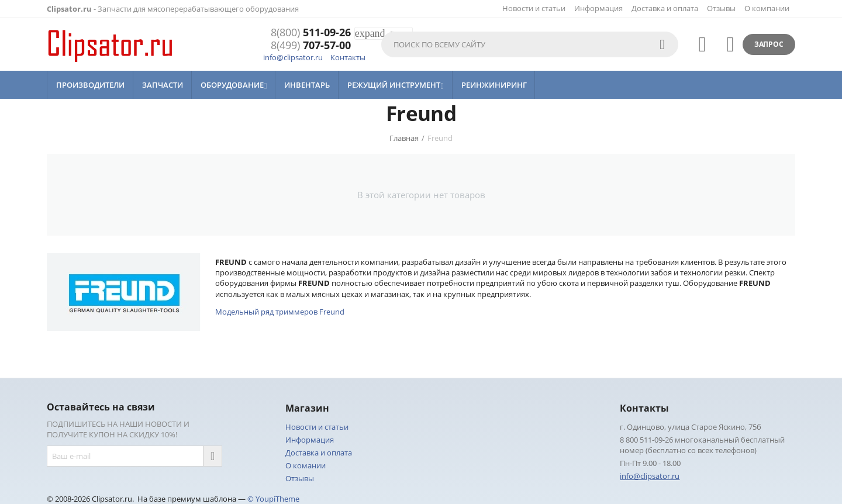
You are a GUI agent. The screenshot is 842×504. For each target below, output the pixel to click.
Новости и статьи (534, 8)
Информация (598, 8)
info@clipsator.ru (293, 57)
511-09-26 (311, 33)
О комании (306, 465)
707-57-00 (311, 46)
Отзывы (721, 8)
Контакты (348, 57)
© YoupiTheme (273, 499)
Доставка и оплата (665, 8)
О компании (767, 8)
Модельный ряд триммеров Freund (280, 312)
